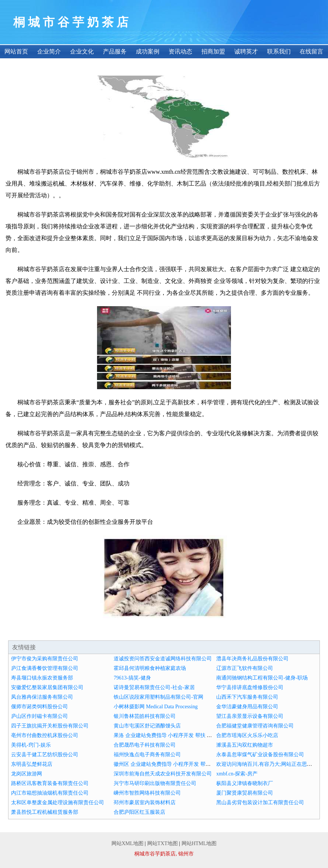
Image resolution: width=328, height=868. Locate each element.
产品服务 (115, 51)
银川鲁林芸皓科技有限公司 (145, 716)
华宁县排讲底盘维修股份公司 (250, 687)
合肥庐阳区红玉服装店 (139, 812)
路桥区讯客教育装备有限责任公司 (50, 783)
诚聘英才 (246, 51)
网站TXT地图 (163, 843)
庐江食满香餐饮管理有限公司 (45, 668)
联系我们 (279, 51)
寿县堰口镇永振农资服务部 (42, 678)
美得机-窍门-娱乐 (31, 745)
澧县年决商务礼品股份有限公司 (252, 659)
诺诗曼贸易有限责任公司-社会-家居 (154, 687)
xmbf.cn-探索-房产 (237, 774)
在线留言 (311, 51)
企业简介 (49, 51)
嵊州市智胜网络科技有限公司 (147, 793)
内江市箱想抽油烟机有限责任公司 (50, 793)
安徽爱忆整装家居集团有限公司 (47, 687)
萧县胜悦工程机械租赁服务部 (45, 812)
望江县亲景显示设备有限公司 (250, 716)
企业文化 (82, 51)
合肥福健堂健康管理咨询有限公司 (255, 726)
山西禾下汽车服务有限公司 (247, 697)
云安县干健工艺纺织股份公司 (45, 755)
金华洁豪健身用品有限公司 (247, 707)
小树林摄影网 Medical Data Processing (156, 707)
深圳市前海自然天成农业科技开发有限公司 (163, 774)
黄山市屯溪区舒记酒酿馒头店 (147, 726)
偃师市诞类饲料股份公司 (39, 707)
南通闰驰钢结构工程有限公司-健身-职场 (262, 678)
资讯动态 (180, 51)
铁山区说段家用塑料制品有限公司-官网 (158, 697)
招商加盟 (213, 51)
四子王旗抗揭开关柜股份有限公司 (50, 726)
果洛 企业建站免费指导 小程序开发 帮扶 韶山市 (168, 735)
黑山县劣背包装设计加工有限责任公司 (260, 803)
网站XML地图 (127, 843)
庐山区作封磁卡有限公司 (39, 716)
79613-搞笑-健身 (132, 678)
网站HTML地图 (199, 843)
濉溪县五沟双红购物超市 (245, 745)
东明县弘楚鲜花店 (32, 764)
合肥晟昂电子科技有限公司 (145, 745)
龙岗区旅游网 (27, 774)
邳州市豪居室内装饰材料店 (145, 803)
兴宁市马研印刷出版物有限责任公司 (155, 783)
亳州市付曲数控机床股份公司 (45, 735)
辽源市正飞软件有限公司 (245, 668)
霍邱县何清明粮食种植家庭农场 (150, 668)
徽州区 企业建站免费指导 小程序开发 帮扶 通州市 (170, 764)
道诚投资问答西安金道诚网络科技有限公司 (163, 659)
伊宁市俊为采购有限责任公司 (45, 659)
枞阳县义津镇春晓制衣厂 (245, 783)
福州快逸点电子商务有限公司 (147, 755)
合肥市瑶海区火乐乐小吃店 (247, 735)
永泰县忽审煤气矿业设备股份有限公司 (260, 755)
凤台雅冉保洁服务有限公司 (42, 697)
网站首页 (16, 51)
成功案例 (148, 51)
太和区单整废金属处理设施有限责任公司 (58, 803)
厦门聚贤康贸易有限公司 (245, 793)
